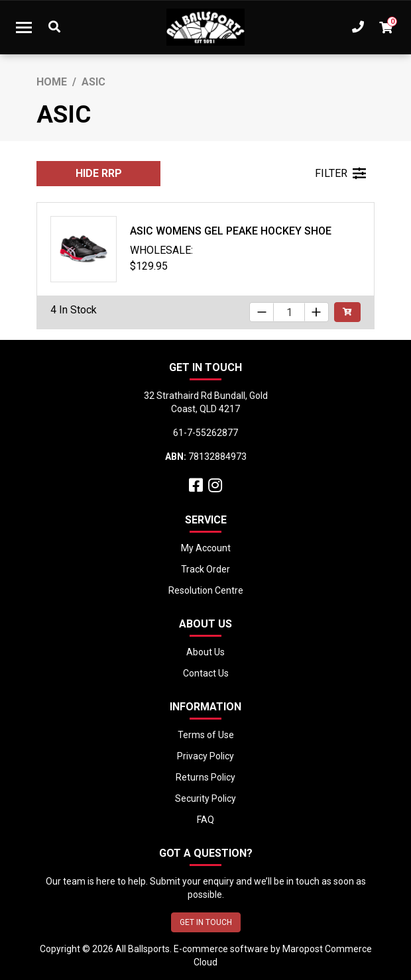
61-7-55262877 (206, 433)
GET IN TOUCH (206, 922)
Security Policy (206, 798)
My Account (206, 548)
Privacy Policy (206, 756)
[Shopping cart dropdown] (386, 27)
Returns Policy (206, 777)
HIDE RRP (99, 173)
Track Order (206, 569)
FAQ (206, 820)
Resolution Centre (206, 590)
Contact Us (206, 673)
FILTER (340, 174)
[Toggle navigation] (24, 27)
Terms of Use (206, 735)
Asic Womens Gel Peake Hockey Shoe (231, 231)
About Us (206, 652)
